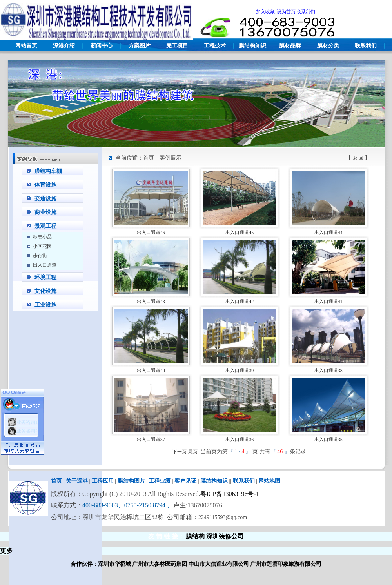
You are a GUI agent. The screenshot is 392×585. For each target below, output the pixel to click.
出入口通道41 (328, 302)
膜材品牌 (290, 46)
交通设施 (45, 199)
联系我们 (366, 46)
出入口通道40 (151, 371)
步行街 (40, 256)
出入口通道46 (151, 233)
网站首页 (26, 46)
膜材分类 (328, 46)
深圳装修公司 (225, 536)
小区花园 (42, 246)
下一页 (180, 452)
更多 (6, 551)
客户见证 (185, 481)
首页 (56, 481)
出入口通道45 (240, 233)
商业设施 (45, 212)
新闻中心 (102, 46)
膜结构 (195, 536)
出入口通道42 (240, 302)
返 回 (358, 158)
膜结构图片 (131, 481)
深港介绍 (64, 46)
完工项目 (177, 46)
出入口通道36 (240, 440)
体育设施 (45, 185)
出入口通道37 (151, 440)
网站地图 (269, 481)
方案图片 (140, 46)
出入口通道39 (240, 371)
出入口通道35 (328, 440)
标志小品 (42, 237)
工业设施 (45, 305)
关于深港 (77, 481)
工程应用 (103, 481)
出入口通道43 (151, 302)
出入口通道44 (328, 233)
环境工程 (45, 277)
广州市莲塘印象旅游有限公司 (286, 564)
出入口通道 (45, 265)
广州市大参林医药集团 (160, 564)
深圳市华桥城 (114, 564)
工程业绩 (160, 481)
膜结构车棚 (48, 171)
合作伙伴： (84, 564)
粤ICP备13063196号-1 (230, 494)
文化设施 (45, 291)
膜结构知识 (252, 46)
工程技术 (215, 46)
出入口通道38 (328, 371)
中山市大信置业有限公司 (219, 564)
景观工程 (45, 226)
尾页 (193, 452)
